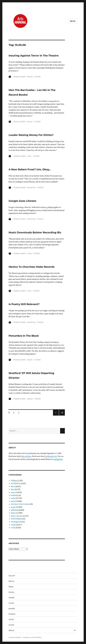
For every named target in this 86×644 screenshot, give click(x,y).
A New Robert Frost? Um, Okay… (30, 169)
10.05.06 (38, 77)
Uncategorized (16, 522)
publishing (31, 187)
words (13, 528)
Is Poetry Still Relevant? (24, 304)
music (29, 253)
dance (13, 486)
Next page (62, 416)
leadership (15, 495)
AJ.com (12, 576)
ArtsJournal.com (51, 456)
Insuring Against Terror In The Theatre (34, 56)
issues (13, 492)
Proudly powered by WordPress (32, 637)
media (13, 498)
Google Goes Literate (22, 201)
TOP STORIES (16, 519)
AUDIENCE (15, 483)
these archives (26, 456)
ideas (13, 489)
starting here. (58, 459)
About (11, 630)
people (13, 507)
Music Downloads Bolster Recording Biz (35, 232)
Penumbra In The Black (24, 336)
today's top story (17, 516)
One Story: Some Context (20, 504)
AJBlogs (14, 481)
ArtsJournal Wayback (15, 637)
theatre (30, 77)
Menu (73, 21)
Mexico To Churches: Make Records (32, 267)
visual (29, 156)
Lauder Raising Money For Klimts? (31, 135)
